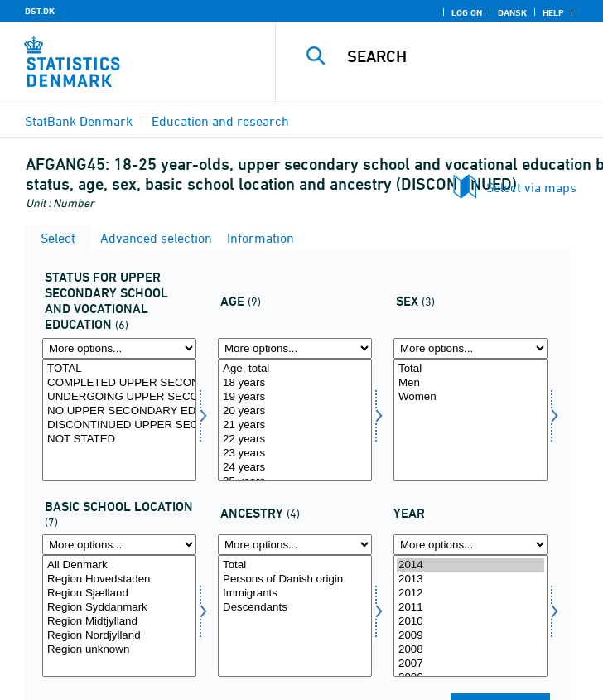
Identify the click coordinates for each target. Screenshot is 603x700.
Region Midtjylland (119, 622)
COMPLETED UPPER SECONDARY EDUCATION (119, 383)
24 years (295, 468)
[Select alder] (295, 420)
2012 (470, 594)
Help (553, 12)
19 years (295, 397)
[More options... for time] (470, 545)
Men (470, 383)
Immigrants (295, 594)
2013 (470, 579)
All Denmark (119, 565)
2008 (470, 650)
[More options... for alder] (295, 348)
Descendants (295, 608)
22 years (295, 439)
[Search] (470, 56)
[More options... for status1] (119, 348)
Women (470, 397)
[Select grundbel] (119, 616)
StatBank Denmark (79, 121)
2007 (470, 664)
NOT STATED (119, 439)
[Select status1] (119, 420)
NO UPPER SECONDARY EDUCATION (119, 411)
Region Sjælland (119, 594)
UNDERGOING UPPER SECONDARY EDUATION (119, 397)
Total (470, 369)
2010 (470, 622)
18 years (295, 383)
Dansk (512, 12)
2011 (470, 608)
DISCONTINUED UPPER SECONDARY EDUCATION (119, 425)
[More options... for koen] (470, 348)
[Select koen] (470, 420)
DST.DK (40, 11)
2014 (470, 565)
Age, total (295, 369)
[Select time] (470, 616)
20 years (295, 411)
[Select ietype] (295, 616)
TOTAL (119, 369)
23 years (295, 454)
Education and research (220, 121)
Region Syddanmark (119, 608)
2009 (470, 636)
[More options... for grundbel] (119, 545)
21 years (295, 425)
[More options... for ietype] (295, 545)
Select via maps (531, 187)
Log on (467, 12)
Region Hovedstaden (119, 579)
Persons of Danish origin (295, 579)
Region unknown (119, 650)
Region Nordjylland (119, 636)
